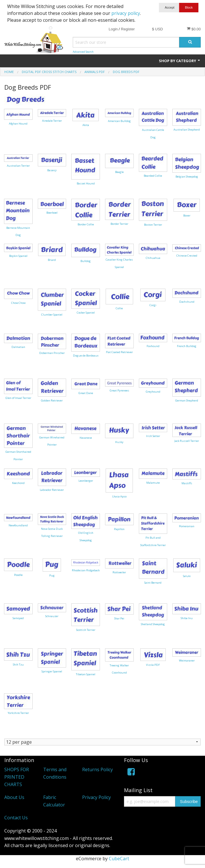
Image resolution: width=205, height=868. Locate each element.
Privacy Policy (96, 797)
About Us (14, 797)
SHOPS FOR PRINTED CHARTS (17, 777)
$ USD (157, 29)
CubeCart (119, 859)
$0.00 (194, 29)
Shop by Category (180, 61)
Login (113, 29)
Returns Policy (97, 769)
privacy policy (126, 13)
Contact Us (16, 818)
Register (128, 29)
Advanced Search (83, 52)
